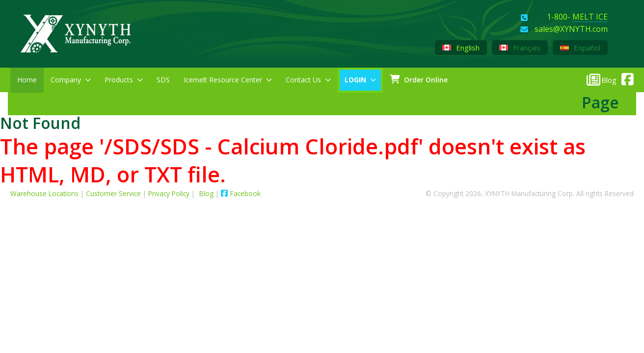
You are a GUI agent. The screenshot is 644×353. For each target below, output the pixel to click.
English (461, 48)
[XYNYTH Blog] (602, 80)
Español (580, 48)
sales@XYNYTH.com (571, 29)
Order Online (419, 80)
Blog (207, 193)
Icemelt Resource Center (228, 80)
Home (27, 80)
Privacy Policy (169, 193)
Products (124, 80)
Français (520, 48)
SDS (163, 80)
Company (71, 80)
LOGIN (360, 80)
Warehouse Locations (44, 193)
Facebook (241, 193)
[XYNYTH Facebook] (625, 77)
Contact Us (308, 80)
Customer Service (113, 193)
